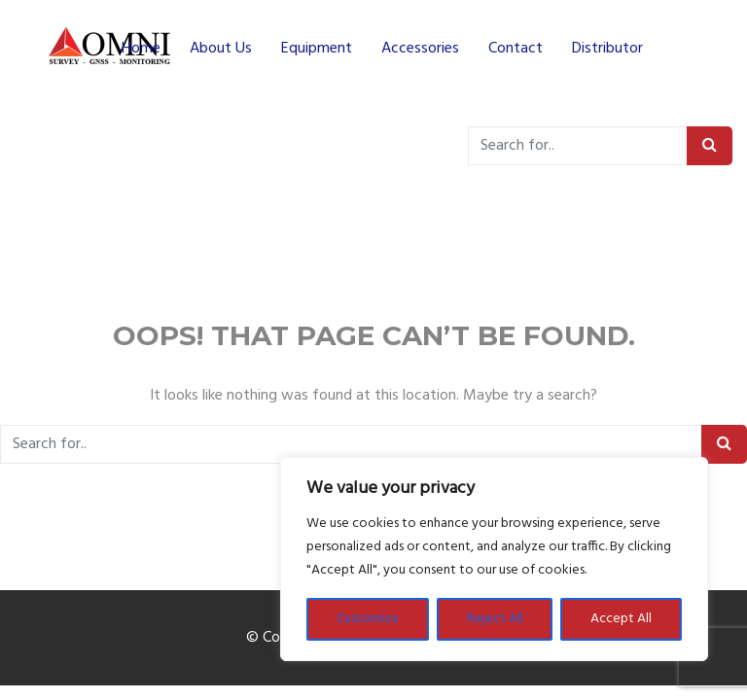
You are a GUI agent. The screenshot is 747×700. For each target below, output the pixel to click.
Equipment (317, 49)
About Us (221, 49)
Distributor (607, 49)
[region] (494, 559)
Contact (516, 49)
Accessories (420, 49)
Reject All (495, 619)
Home (141, 49)
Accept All (621, 619)
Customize (368, 619)
